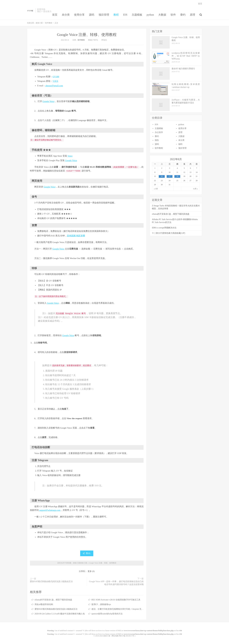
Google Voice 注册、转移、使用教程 (87, 35)
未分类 (66, 15)
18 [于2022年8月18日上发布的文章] (177, 176)
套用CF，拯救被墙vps (101, 604)
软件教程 (49, 23)
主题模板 (137, 15)
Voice (70, 156)
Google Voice (48, 101)
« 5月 (156, 189)
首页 (55, 15)
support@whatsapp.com (50, 510)
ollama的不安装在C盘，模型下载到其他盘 (53, 600)
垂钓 (183, 15)
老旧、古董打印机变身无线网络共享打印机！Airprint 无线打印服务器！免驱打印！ (129, 609)
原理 (192, 15)
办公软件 (159, 132)
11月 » (195, 189)
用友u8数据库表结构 (44, 604)
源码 (92, 15)
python (150, 15)
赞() (87, 553)
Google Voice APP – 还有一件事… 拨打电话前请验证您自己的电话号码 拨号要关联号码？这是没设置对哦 (116, 583)
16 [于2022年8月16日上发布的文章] (162, 176)
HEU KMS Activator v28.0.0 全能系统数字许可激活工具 (116, 600)
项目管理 (104, 15)
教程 (116, 15)
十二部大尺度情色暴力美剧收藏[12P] (168, 233)
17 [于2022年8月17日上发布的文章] (170, 176)
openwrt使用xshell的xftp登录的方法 (107, 614)
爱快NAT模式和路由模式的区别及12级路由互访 (51, 582)
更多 (90, 571)
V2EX (55, 81)
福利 (180, 144)
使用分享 (79, 15)
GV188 (56, 77)
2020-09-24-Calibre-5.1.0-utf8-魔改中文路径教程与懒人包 (60, 614)
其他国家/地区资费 (76, 236)
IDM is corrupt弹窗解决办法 (164, 228)
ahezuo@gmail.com (54, 86)
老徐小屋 (30, 10)
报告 (157, 140)
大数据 (162, 15)
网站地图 (115, 636)
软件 (173, 15)
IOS (125, 15)
